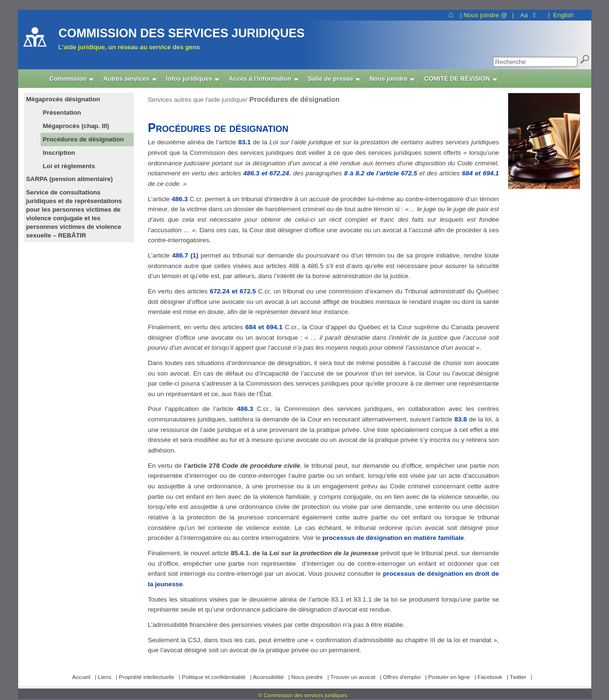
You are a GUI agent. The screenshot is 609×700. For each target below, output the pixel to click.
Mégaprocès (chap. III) (76, 126)
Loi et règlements (69, 166)
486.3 (180, 199)
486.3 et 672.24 (266, 173)
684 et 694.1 (480, 173)
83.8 (460, 419)
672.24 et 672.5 (233, 291)
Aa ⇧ (529, 15)
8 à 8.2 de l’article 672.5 (380, 173)
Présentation (62, 113)
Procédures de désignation (84, 139)
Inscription (59, 153)
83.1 (245, 142)
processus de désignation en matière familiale (393, 538)
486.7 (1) (185, 255)
